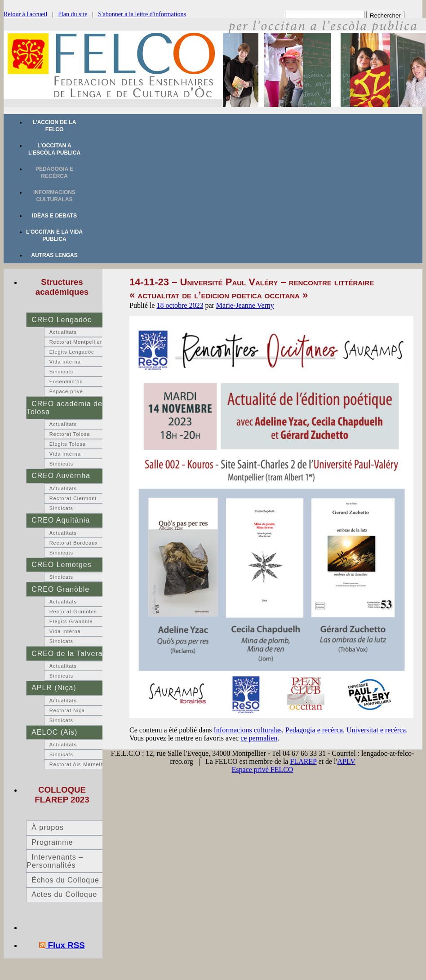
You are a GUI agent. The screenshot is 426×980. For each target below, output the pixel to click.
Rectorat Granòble (73, 612)
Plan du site (73, 14)
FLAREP (303, 761)
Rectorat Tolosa (70, 434)
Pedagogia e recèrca (54, 173)
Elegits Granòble (71, 621)
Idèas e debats (54, 216)
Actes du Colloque (64, 894)
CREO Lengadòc (61, 320)
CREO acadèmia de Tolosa (64, 408)
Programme (52, 842)
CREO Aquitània (61, 520)
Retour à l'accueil (25, 14)
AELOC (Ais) (54, 732)
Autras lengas (54, 255)
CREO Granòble (60, 589)
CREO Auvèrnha (61, 476)
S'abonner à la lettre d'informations (142, 14)
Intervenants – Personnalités (55, 861)
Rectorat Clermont (73, 498)
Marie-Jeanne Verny (245, 305)
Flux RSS (67, 945)
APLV (346, 761)
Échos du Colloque (65, 880)
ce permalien (259, 738)
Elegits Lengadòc (72, 352)
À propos (48, 827)
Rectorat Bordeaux (74, 543)
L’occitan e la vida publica (54, 235)
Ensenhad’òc (66, 381)
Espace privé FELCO (263, 769)
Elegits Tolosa (68, 444)
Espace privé (66, 391)
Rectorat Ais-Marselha (78, 764)
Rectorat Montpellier (76, 342)
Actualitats (63, 332)
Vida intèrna (65, 362)
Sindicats (61, 372)
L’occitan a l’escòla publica (54, 149)
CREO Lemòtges (61, 565)
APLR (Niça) (54, 688)
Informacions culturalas (54, 196)
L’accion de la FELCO (55, 126)
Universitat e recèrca (376, 730)
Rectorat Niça (67, 710)
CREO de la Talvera (67, 654)
